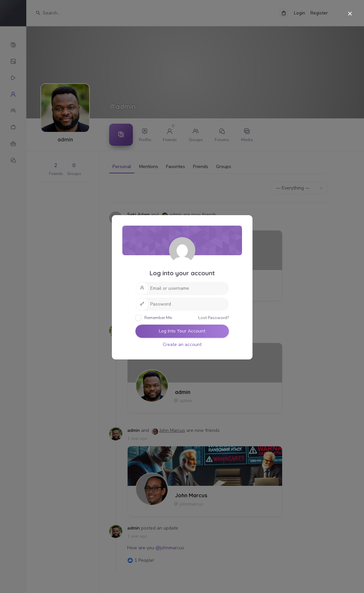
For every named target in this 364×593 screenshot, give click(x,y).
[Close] (350, 14)
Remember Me (154, 318)
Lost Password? (214, 318)
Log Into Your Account (182, 331)
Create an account (182, 345)
